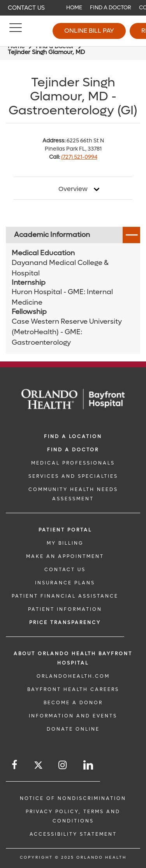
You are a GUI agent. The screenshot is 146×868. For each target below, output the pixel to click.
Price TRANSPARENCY (65, 623)
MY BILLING (65, 543)
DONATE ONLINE (73, 729)
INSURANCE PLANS (65, 583)
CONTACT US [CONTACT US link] (65, 570)
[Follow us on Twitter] (38, 766)
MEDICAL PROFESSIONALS (73, 463)
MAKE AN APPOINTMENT (65, 556)
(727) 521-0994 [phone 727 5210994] (79, 157)
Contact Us (26, 8)
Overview (73, 189)
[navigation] (73, 8)
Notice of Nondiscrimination (73, 798)
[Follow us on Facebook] (15, 765)
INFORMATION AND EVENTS (73, 716)
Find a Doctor (111, 8)
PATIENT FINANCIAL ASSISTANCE (65, 596)
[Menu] (16, 31)
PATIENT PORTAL (65, 530)
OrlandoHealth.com (73, 676)
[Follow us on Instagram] (63, 765)
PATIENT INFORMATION (65, 609)
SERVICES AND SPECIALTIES (73, 476)
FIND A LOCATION (73, 437)
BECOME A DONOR (73, 703)
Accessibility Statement (73, 834)
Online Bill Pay (89, 31)
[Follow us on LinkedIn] (89, 765)
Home (74, 8)
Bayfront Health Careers (73, 689)
